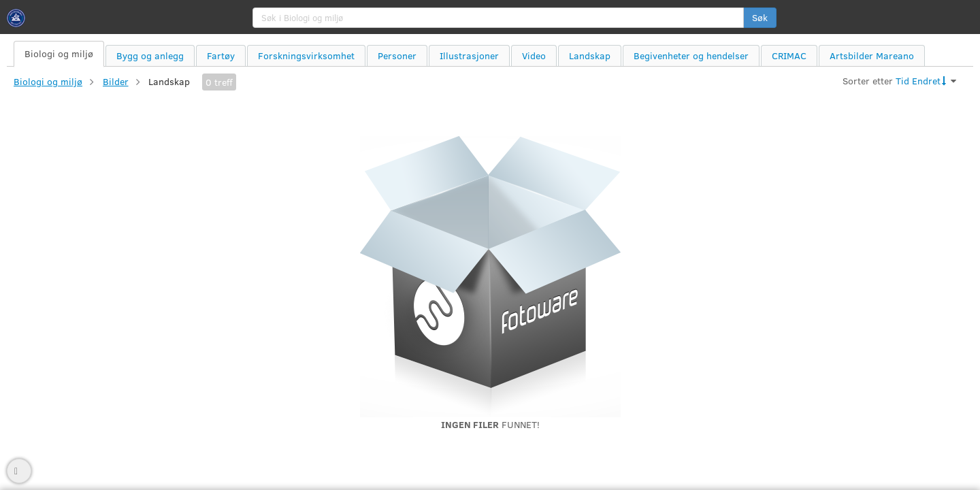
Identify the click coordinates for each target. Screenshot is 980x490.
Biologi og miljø (48, 81)
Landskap (169, 81)
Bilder (116, 81)
